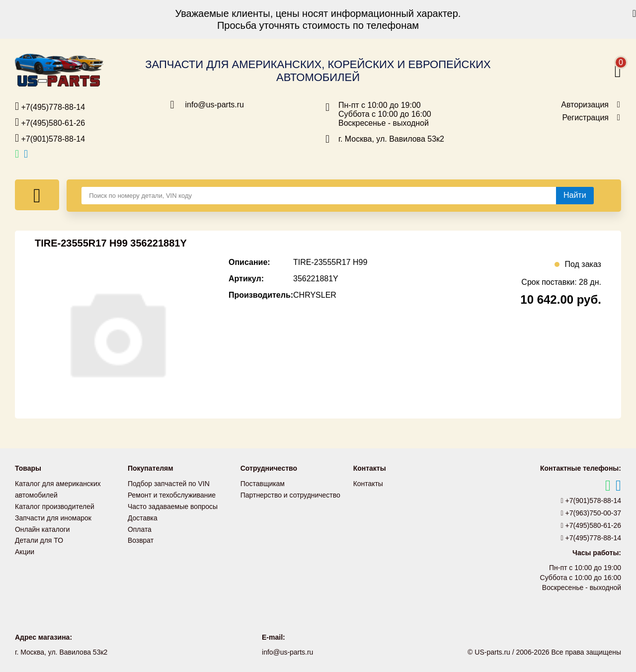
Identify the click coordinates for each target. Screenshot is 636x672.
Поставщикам (263, 484)
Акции (25, 549)
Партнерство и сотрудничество (291, 495)
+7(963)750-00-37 (591, 513)
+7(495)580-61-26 (50, 122)
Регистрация (585, 118)
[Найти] (575, 195)
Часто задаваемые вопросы (173, 505)
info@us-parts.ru (215, 105)
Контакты (368, 484)
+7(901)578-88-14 (50, 138)
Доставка (143, 516)
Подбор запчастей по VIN (169, 484)
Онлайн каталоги (42, 527)
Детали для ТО (39, 538)
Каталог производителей (55, 505)
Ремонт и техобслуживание (172, 495)
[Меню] (37, 195)
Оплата (140, 527)
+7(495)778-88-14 (50, 106)
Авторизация (585, 105)
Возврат (141, 538)
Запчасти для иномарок (53, 516)
